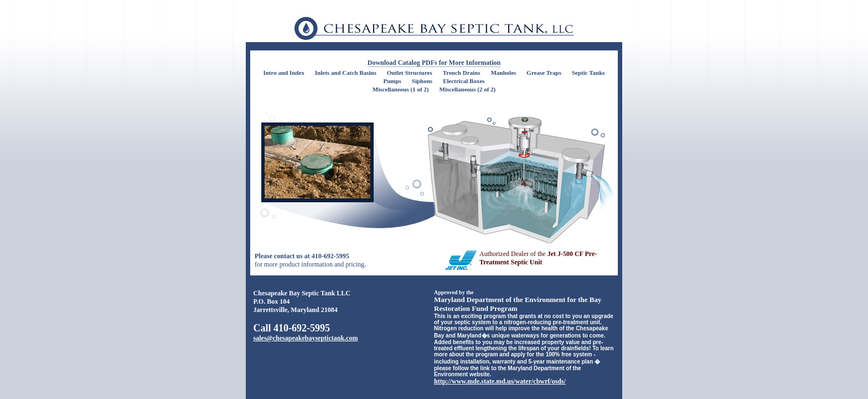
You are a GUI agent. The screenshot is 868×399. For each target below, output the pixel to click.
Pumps (392, 81)
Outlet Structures (410, 73)
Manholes (503, 73)
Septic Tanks (588, 73)
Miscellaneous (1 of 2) (401, 89)
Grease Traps (544, 73)
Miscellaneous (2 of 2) (468, 89)
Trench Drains (462, 73)
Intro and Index (283, 73)
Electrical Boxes (464, 81)
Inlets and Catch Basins (346, 73)
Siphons (422, 81)
